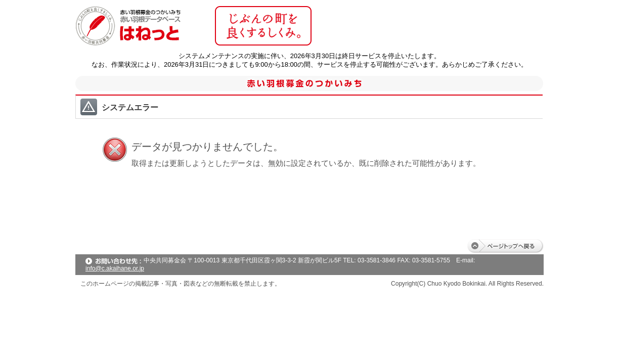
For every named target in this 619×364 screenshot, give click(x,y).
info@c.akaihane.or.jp (115, 268)
